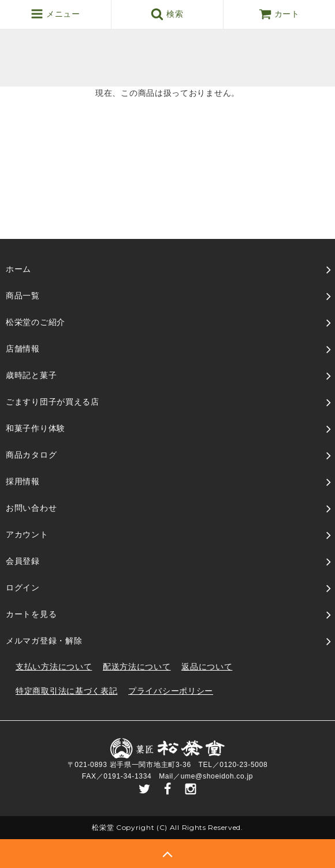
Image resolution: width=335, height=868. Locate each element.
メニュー (55, 14)
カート (279, 14)
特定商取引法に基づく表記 (66, 691)
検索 (167, 14)
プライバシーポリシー (171, 691)
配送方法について (137, 667)
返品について (207, 667)
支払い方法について (54, 667)
